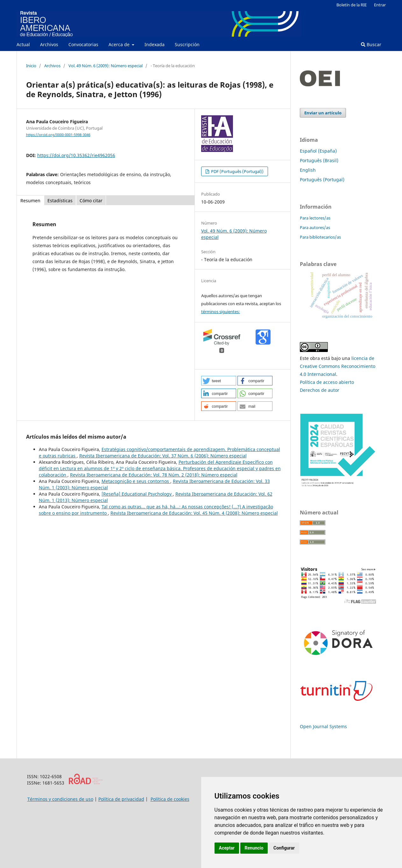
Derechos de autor (320, 390)
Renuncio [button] (254, 848)
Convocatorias (83, 44)
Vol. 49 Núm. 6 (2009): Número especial (106, 66)
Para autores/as (315, 227)
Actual (23, 44)
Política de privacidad (121, 799)
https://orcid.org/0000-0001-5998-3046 (58, 135)
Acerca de (120, 44)
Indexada (155, 44)
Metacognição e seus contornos (136, 481)
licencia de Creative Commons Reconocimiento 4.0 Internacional (338, 366)
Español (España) (318, 151)
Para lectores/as (315, 218)
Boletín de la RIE (352, 5)
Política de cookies (170, 799)
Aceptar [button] (227, 848)
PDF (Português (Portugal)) (237, 171)
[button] (219, 381)
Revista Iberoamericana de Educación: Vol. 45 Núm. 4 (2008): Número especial (194, 513)
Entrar (380, 5)
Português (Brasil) (319, 160)
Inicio (31, 66)
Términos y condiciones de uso (60, 799)
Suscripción (187, 44)
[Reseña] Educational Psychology (137, 494)
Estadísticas (60, 201)
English (308, 170)
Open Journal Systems (323, 726)
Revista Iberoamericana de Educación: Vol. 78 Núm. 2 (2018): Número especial (154, 475)
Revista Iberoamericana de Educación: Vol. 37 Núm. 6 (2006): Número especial (163, 456)
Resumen (30, 201)
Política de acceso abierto (327, 382)
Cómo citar (91, 201)
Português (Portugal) (322, 179)
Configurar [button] (284, 848)
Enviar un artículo (323, 113)
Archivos (49, 44)
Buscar (371, 44)
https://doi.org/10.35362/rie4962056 (76, 155)
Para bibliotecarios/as (320, 237)
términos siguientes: (221, 312)
